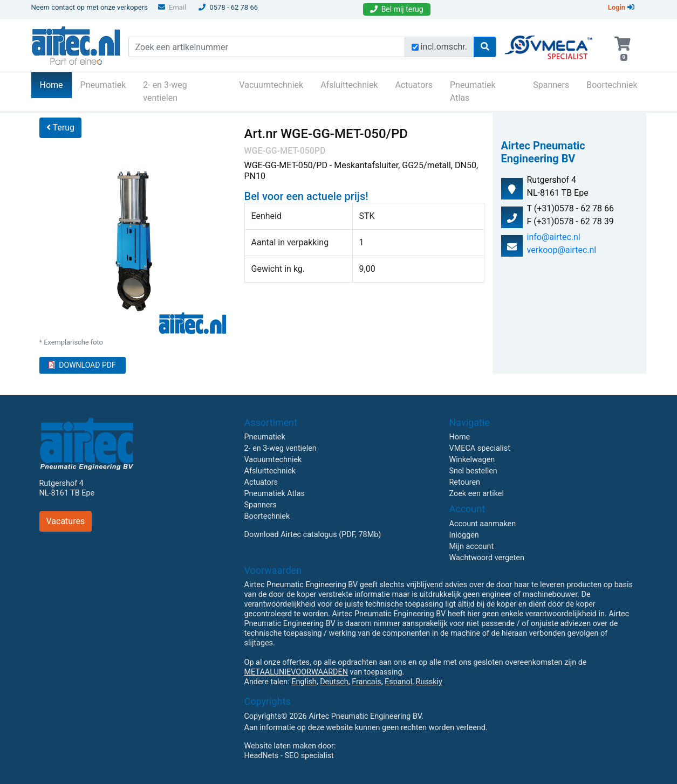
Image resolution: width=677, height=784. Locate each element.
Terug (60, 128)
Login (621, 7)
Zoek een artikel (477, 494)
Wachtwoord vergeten (487, 558)
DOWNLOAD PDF (82, 365)
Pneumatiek (103, 85)
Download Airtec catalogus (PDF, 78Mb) (313, 535)
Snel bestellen (473, 471)
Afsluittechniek (349, 85)
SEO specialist (309, 756)
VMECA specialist (480, 448)
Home (56, 84)
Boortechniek (612, 85)
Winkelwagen (472, 460)
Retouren (465, 482)
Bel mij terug (397, 9)
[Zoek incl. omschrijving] (415, 47)
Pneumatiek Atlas (473, 91)
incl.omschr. (444, 47)
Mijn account (472, 546)
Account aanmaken (483, 524)
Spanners (551, 85)
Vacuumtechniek (271, 85)
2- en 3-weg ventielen (165, 91)
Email (172, 7)
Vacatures (66, 521)
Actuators (414, 85)
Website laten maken (280, 746)
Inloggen (464, 535)
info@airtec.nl (554, 237)
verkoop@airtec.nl (562, 250)
